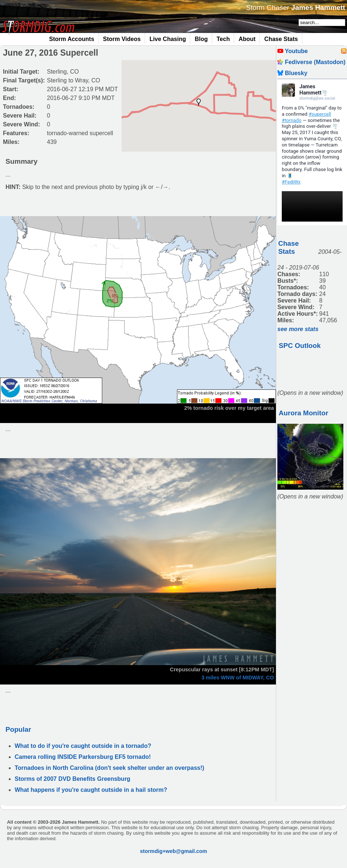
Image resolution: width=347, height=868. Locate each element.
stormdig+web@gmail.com (173, 851)
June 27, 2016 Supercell (51, 53)
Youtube (293, 51)
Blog (201, 39)
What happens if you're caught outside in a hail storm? (91, 790)
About (247, 39)
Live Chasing (168, 39)
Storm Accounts (72, 39)
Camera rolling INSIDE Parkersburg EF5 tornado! (83, 757)
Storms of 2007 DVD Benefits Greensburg (73, 779)
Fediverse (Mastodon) (311, 62)
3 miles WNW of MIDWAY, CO (238, 678)
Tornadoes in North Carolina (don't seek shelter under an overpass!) (109, 768)
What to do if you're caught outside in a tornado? (83, 746)
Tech (223, 39)
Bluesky (292, 73)
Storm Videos (122, 39)
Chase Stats (281, 39)
